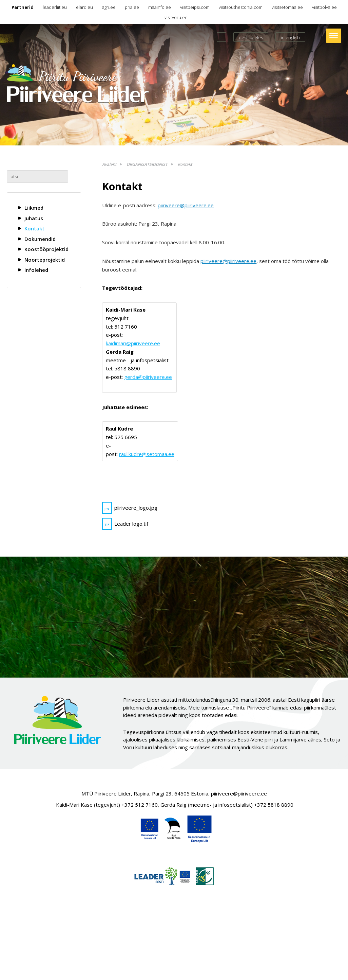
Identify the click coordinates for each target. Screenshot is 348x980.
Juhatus (34, 218)
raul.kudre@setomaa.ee (147, 454)
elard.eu (84, 7)
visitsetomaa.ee (287, 7)
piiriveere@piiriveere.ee (186, 205)
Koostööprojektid (46, 249)
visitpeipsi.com (195, 7)
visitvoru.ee (176, 17)
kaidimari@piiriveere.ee (133, 343)
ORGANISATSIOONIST (147, 164)
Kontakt (34, 228)
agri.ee (109, 7)
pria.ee (132, 7)
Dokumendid (40, 239)
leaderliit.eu (55, 7)
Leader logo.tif (125, 524)
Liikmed (34, 208)
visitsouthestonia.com (241, 7)
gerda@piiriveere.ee (148, 377)
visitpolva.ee (324, 7)
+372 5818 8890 (274, 805)
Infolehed (36, 270)
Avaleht (109, 164)
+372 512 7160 (140, 805)
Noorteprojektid (45, 260)
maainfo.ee (160, 7)
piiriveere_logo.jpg (130, 508)
